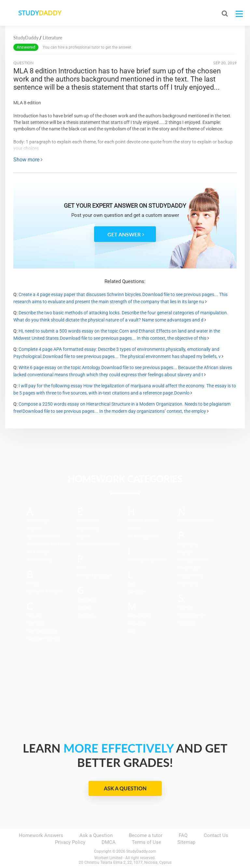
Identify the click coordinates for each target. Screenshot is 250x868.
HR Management (143, 536)
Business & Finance (45, 591)
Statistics (187, 623)
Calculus (35, 615)
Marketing (137, 623)
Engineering (88, 528)
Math (132, 631)
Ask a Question (125, 788)
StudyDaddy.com (141, 851)
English (84, 536)
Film (81, 568)
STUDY (40, 13)
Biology (33, 584)
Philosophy (188, 544)
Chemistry (36, 623)
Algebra (34, 528)
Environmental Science (98, 544)
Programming (190, 576)
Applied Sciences (43, 536)
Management (140, 615)
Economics (87, 521)
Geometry (86, 615)
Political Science (193, 560)
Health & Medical (143, 521)
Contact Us (216, 835)
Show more (28, 160)
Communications (42, 631)
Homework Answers (41, 835)
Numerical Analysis (196, 521)
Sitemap (186, 842)
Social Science (192, 615)
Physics (185, 552)
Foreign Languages (95, 576)
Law (132, 584)
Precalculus (189, 568)
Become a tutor (146, 835)
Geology (85, 607)
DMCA (109, 842)
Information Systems (147, 560)
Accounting (37, 521)
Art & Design (38, 552)
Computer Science (44, 639)
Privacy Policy (70, 842)
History (134, 528)
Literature (136, 592)
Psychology (189, 584)
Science (186, 607)
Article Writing (40, 560)
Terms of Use (146, 842)
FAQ (183, 835)
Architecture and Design (49, 544)
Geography (87, 599)
